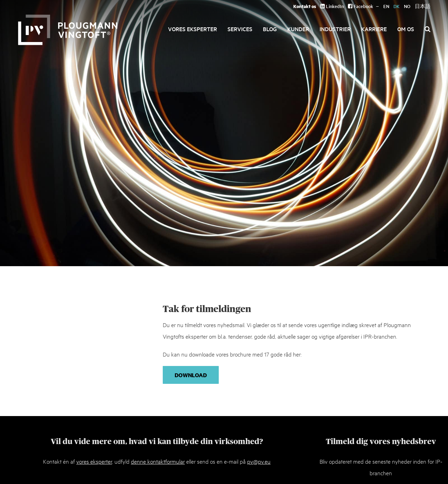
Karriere (374, 29)
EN (386, 6)
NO (407, 6)
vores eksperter (94, 461)
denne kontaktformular (158, 461)
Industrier (335, 29)
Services (240, 29)
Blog (270, 29)
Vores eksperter (192, 29)
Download (191, 375)
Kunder (298, 29)
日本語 (423, 6)
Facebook (360, 6)
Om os (406, 29)
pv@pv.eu (259, 461)
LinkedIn (332, 6)
